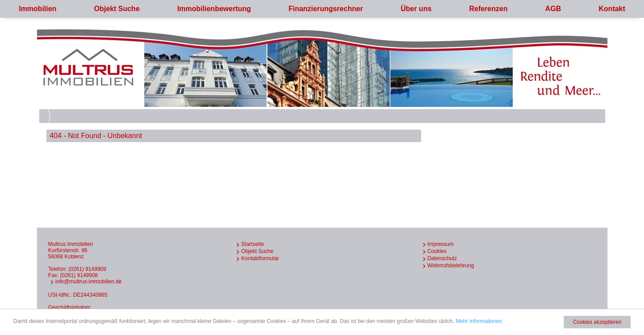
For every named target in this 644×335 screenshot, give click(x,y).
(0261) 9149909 (87, 269)
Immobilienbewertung (214, 9)
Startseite (252, 244)
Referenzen (488, 9)
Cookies (437, 251)
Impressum (441, 244)
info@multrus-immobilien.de (88, 282)
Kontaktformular (260, 258)
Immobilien (37, 9)
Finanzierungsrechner (326, 9)
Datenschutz (442, 258)
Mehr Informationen (479, 321)
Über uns (416, 9)
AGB (553, 9)
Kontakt (612, 9)
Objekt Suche (117, 9)
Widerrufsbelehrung (451, 266)
